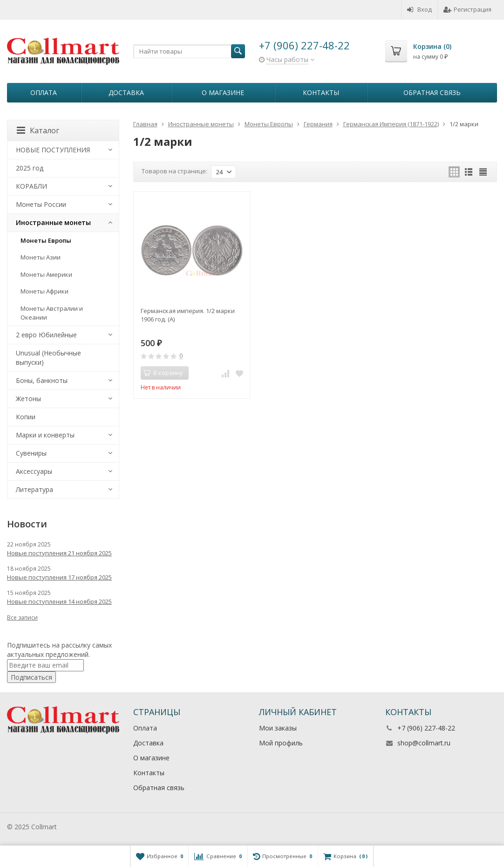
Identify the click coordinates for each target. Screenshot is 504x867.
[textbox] (189, 51)
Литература (34, 489)
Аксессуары (34, 471)
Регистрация (467, 9)
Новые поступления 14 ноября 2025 (59, 601)
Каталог (38, 130)
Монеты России (41, 204)
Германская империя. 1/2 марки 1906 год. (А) (188, 315)
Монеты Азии (41, 257)
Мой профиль (281, 743)
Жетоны (28, 399)
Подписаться (31, 677)
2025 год (30, 168)
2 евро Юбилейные (46, 335)
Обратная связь (432, 92)
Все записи (22, 618)
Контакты (321, 92)
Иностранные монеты (53, 222)
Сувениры (31, 453)
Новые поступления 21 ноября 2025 (59, 553)
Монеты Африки (44, 291)
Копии (26, 417)
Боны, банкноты (42, 380)
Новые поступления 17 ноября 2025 (59, 577)
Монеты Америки (46, 274)
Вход (419, 9)
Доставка (126, 92)
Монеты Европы (46, 240)
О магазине (223, 92)
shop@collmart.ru (424, 743)
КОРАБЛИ (31, 186)
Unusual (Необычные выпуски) (48, 358)
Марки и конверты (45, 435)
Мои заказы (278, 728)
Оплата (44, 92)
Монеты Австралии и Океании (52, 313)
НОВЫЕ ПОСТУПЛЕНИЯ (53, 150)
